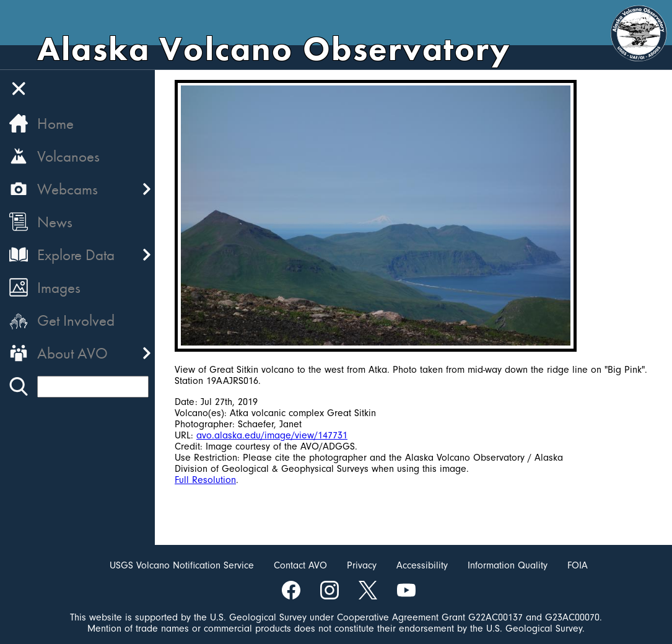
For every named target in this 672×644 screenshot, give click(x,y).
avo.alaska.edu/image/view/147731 (272, 435)
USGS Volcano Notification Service (182, 565)
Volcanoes (68, 156)
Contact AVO (300, 565)
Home (55, 124)
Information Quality (508, 565)
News (55, 222)
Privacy (362, 565)
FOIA (578, 565)
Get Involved (76, 320)
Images (59, 288)
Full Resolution (205, 480)
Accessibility (422, 565)
